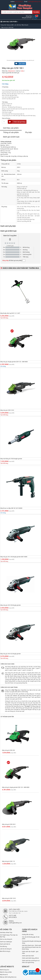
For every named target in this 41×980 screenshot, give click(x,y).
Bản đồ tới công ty (5, 951)
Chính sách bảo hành (28, 956)
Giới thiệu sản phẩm (11, 128)
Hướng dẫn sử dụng (28, 934)
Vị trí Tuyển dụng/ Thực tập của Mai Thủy (9, 936)
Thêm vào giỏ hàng (17, 122)
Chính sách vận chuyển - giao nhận (30, 952)
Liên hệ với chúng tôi (6, 949)
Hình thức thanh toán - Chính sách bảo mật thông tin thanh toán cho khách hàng (32, 947)
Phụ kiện (29, 132)
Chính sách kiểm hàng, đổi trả (30, 958)
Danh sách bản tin (5, 944)
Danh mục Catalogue (6, 942)
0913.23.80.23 (19, 2)
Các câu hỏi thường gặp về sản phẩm (31, 938)
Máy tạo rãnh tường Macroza (8, 977)
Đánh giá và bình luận (11, 137)
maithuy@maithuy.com (34, 2)
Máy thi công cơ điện (6, 972)
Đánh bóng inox (4, 970)
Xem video (20, 64)
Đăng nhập (29, 16)
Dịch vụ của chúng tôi (6, 939)
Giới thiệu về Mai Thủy (6, 932)
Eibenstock (11, 71)
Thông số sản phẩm (11, 132)
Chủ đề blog (3, 946)
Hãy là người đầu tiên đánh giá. (11, 73)
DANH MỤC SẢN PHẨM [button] (9, 22)
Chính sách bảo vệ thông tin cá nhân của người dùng (31, 961)
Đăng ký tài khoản (27, 18)
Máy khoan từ (4, 975)
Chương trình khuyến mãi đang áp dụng (32, 942)
